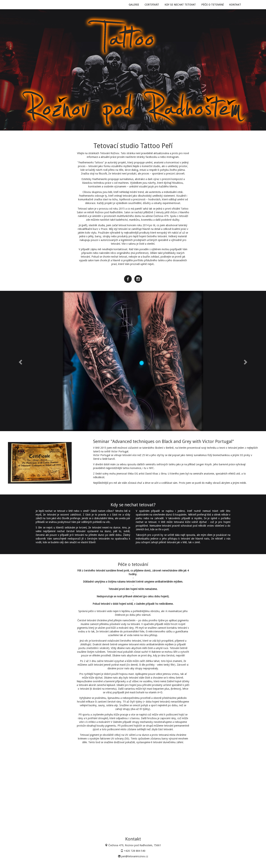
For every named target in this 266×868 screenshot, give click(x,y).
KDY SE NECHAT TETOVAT (180, 5)
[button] (20, 361)
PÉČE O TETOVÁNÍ (213, 5)
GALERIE (134, 5)
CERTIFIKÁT (152, 5)
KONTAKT (235, 5)
